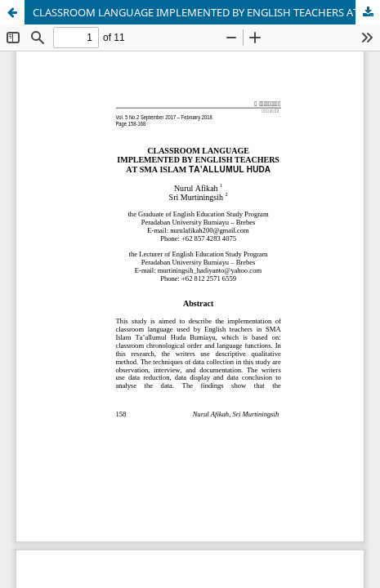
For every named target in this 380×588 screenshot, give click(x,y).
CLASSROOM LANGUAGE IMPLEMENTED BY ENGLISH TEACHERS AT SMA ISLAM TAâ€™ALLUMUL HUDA (206, 12)
